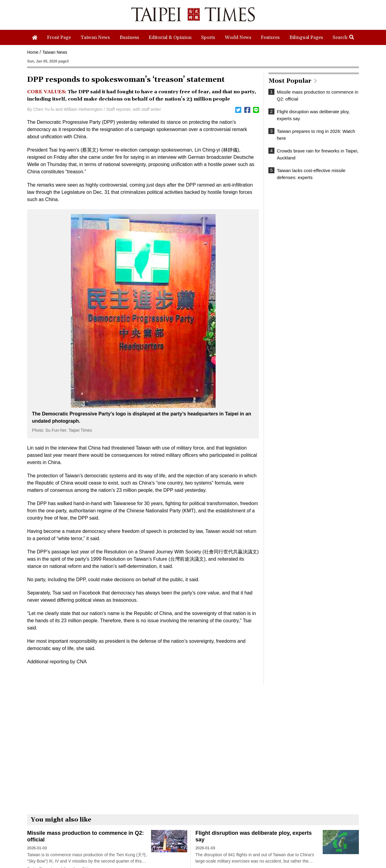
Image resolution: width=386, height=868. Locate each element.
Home (33, 52)
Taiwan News (55, 52)
